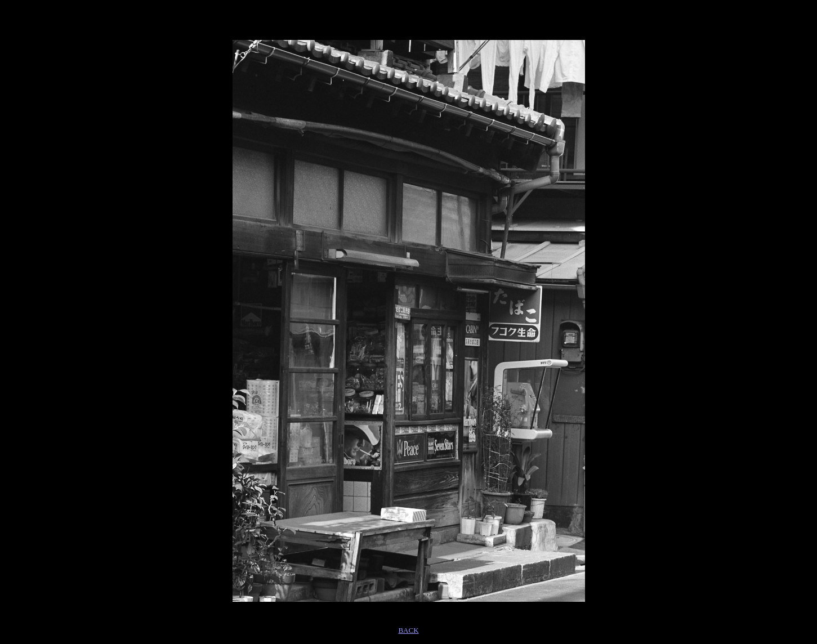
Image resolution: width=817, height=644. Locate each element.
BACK (408, 630)
